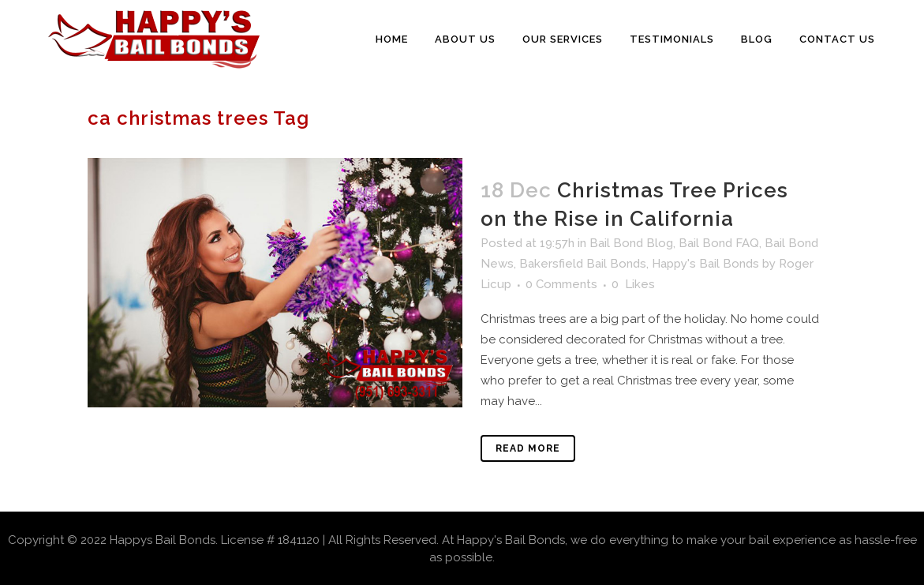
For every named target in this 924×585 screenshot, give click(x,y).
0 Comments (561, 284)
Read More (528, 448)
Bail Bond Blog (631, 243)
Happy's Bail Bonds (705, 264)
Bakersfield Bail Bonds (583, 264)
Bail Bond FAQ (719, 243)
